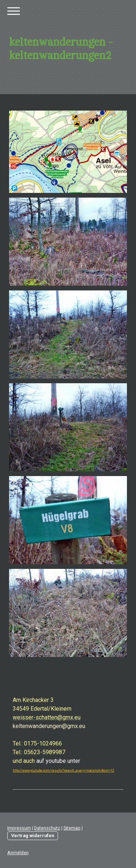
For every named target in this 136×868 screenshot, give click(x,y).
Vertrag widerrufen (33, 836)
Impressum (19, 828)
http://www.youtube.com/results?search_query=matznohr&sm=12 (63, 770)
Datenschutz (47, 828)
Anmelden (18, 853)
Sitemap (72, 828)
